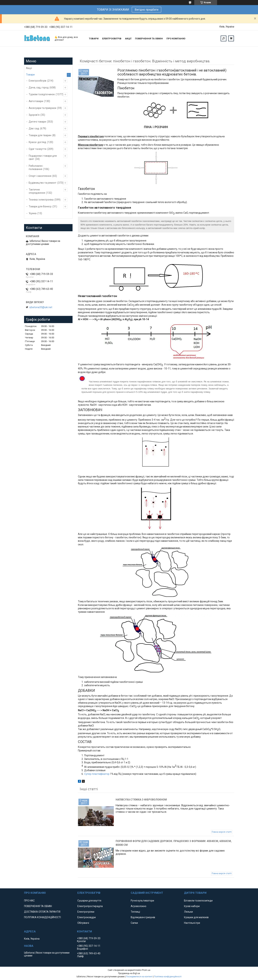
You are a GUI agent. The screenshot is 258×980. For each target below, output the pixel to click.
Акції (29, 68)
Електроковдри (87, 917)
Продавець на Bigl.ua (129, 973)
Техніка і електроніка (41, 200)
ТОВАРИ (94, 39)
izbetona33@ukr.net (41, 307)
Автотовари (36, 101)
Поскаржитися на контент (139, 977)
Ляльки (188, 912)
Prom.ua (146, 970)
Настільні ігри (192, 923)
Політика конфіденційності (168, 977)
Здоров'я (34, 115)
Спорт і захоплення (40, 176)
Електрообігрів (38, 81)
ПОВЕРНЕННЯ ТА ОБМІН (149, 39)
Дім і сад (34, 128)
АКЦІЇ (128, 39)
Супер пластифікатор (97, 774)
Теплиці (135, 912)
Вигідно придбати (147, 10)
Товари (30, 75)
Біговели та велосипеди (198, 901)
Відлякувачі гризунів (143, 917)
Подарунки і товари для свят (43, 157)
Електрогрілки (86, 912)
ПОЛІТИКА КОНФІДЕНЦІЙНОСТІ (42, 917)
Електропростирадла (90, 906)
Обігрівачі (83, 923)
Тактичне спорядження (37, 191)
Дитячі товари (37, 122)
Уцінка (33, 213)
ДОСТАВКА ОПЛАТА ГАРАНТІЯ (42, 912)
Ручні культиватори (142, 901)
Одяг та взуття (38, 149)
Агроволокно (139, 906)
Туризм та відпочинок (42, 94)
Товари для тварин (40, 135)
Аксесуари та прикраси (42, 108)
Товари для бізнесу (40, 206)
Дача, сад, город (39, 88)
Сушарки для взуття (89, 901)
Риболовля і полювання (36, 167)
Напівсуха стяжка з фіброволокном (141, 800)
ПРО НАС (29, 901)
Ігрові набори (192, 906)
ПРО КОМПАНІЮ (176, 39)
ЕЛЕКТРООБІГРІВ (112, 39)
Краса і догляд (37, 142)
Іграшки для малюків (196, 917)
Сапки (134, 923)
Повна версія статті (222, 832)
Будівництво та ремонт (43, 183)
